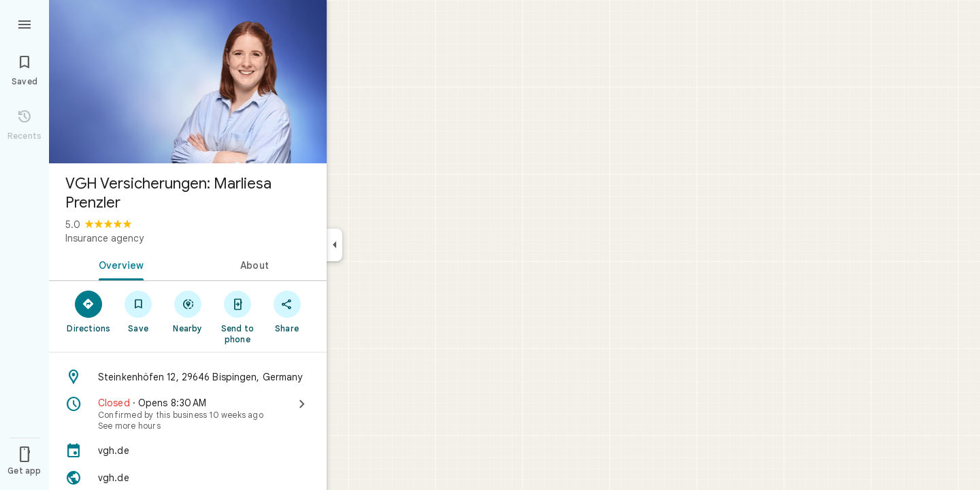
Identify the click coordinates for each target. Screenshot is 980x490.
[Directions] (89, 311)
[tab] (118, 264)
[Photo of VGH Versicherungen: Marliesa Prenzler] (188, 82)
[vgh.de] (188, 451)
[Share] (287, 311)
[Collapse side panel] (334, 245)
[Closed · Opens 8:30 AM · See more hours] (188, 414)
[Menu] (24, 23)
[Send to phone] (237, 316)
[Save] (138, 311)
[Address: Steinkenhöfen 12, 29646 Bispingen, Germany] (188, 377)
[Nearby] (188, 311)
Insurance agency (104, 238)
